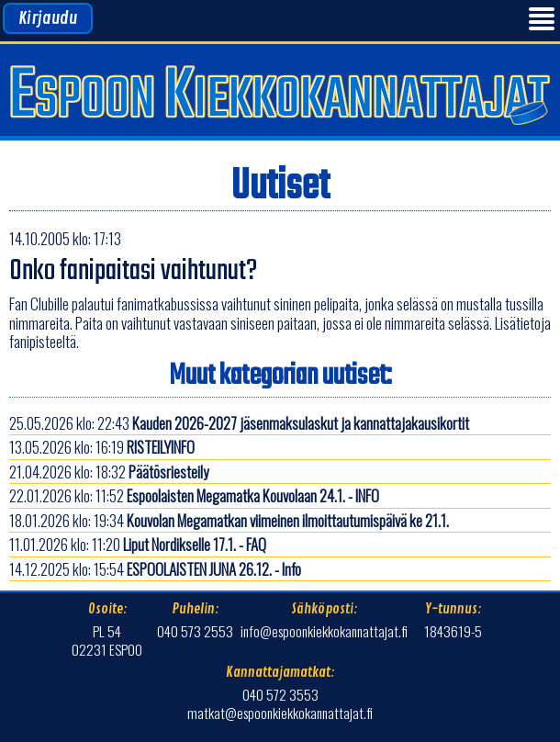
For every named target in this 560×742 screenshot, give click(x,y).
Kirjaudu (48, 18)
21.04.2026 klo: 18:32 (109, 472)
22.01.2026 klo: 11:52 (194, 495)
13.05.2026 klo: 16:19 (102, 447)
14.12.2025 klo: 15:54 (155, 569)
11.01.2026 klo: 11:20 (138, 544)
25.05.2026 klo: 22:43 (239, 423)
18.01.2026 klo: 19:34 (229, 520)
